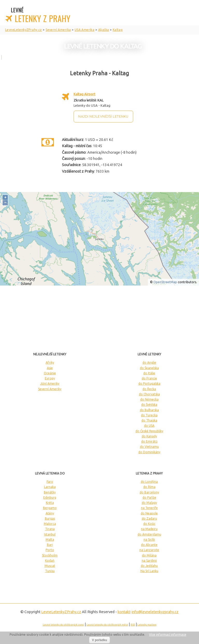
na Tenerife (149, 508)
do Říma (149, 487)
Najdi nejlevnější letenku (103, 116)
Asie (50, 368)
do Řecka (149, 389)
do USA (149, 426)
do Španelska (149, 368)
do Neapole (149, 513)
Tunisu (50, 571)
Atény (50, 513)
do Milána (149, 555)
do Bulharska (149, 410)
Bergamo (50, 508)
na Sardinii (149, 561)
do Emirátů (149, 441)
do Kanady (149, 436)
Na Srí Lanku (149, 571)
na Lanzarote (149, 550)
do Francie (149, 378)
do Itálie (149, 373)
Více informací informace (168, 635)
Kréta (50, 503)
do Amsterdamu (149, 534)
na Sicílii (149, 540)
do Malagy (149, 503)
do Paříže (149, 497)
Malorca (50, 524)
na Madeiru (149, 529)
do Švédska (149, 405)
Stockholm (50, 555)
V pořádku (100, 640)
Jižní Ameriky (50, 384)
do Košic (149, 524)
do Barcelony (149, 492)
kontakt (124, 612)
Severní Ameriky (50, 389)
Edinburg (50, 497)
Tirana (50, 529)
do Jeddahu (149, 566)
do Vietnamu (149, 447)
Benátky (50, 492)
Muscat (50, 566)
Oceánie (50, 373)
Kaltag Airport (84, 94)
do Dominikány (149, 452)
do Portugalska (149, 384)
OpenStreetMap (165, 282)
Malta (50, 540)
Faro (50, 482)
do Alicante (149, 545)
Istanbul (50, 534)
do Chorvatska (149, 394)
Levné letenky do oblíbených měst (107, 625)
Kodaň (50, 561)
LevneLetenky (61, 612)
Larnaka (50, 487)
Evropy (50, 378)
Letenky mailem (147, 625)
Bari (50, 545)
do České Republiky (149, 431)
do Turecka (149, 415)
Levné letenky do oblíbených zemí (63, 625)
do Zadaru (149, 518)
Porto (50, 550)
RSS (133, 625)
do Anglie (149, 362)
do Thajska (149, 420)
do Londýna (149, 482)
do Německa (149, 399)
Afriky (50, 362)
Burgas (50, 518)
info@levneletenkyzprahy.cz (155, 612)
